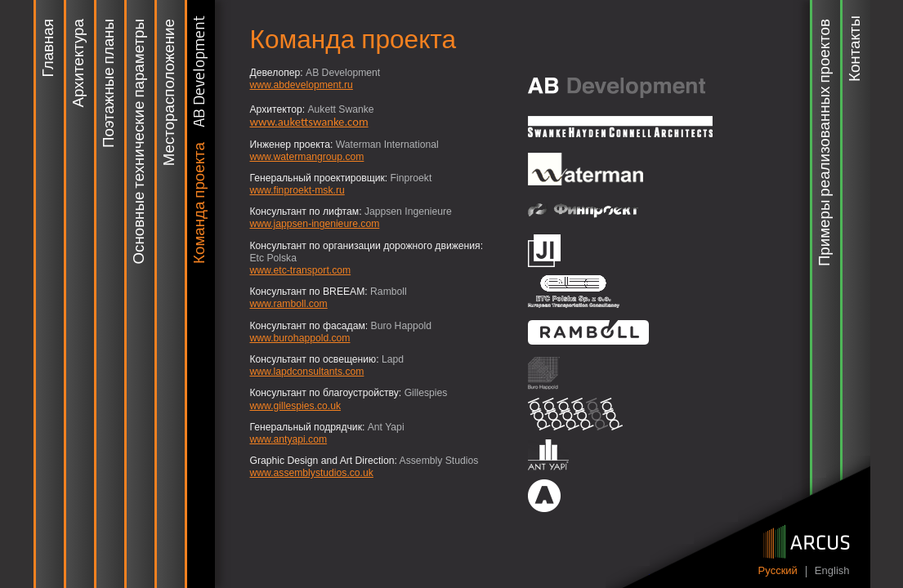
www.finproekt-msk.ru (297, 190)
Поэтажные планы (110, 83)
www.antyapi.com (289, 439)
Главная (49, 48)
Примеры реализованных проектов (825, 143)
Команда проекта (200, 203)
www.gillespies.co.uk (295, 406)
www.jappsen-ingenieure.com (315, 224)
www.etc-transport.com (301, 270)
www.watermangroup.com (307, 157)
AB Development (200, 71)
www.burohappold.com (300, 338)
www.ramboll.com (289, 304)
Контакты (856, 49)
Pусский (778, 571)
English (832, 571)
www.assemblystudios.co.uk (312, 473)
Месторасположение (170, 92)
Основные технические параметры (140, 141)
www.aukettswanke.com (309, 122)
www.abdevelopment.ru (302, 85)
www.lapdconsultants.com (307, 372)
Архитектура (79, 63)
